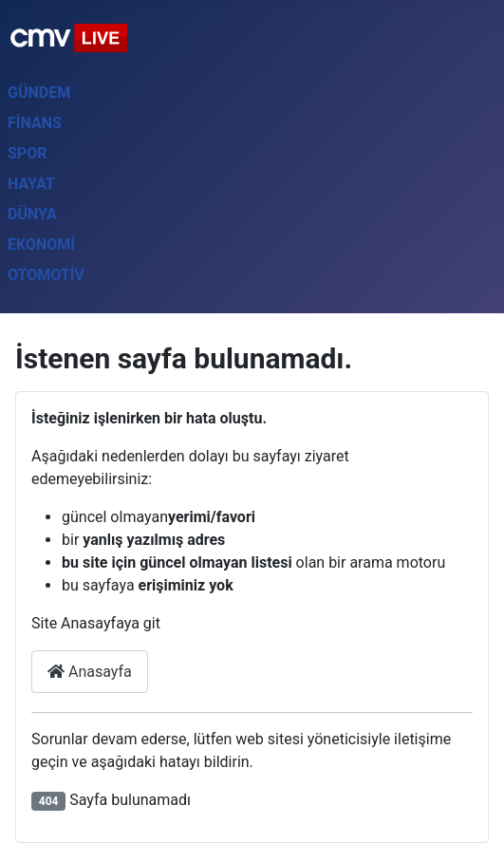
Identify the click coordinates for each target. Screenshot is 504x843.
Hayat (31, 184)
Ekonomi (41, 244)
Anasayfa (90, 672)
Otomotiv (46, 275)
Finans (35, 123)
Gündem (39, 93)
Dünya (32, 214)
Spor (27, 153)
